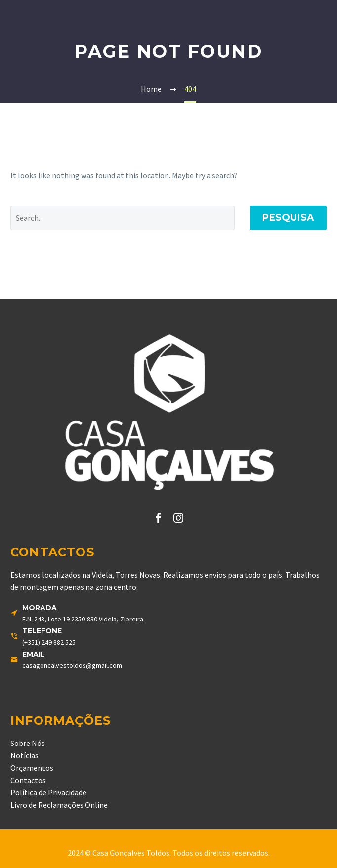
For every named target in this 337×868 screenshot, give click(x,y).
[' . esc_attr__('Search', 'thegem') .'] (123, 218)
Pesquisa (288, 218)
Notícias (24, 755)
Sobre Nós (28, 743)
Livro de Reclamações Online (59, 805)
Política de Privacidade (48, 792)
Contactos (28, 780)
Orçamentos (32, 768)
